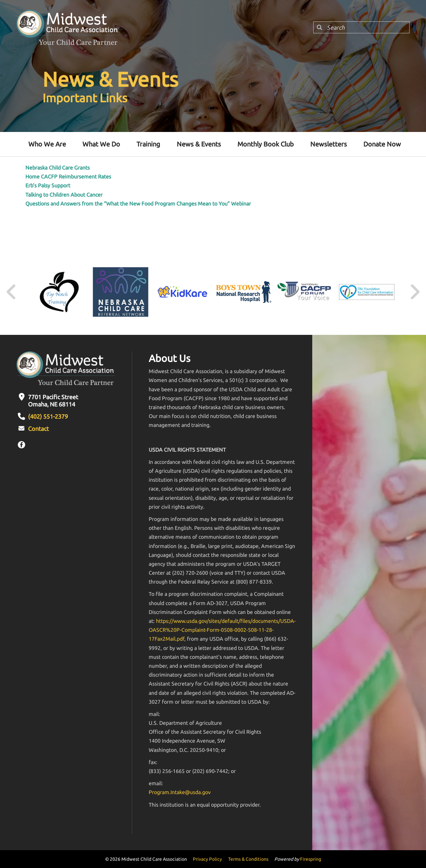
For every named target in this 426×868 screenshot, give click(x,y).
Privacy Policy (207, 859)
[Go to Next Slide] (415, 292)
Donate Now (382, 144)
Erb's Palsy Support (48, 185)
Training (148, 144)
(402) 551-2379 (48, 416)
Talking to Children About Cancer (64, 195)
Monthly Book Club (266, 144)
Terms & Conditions (248, 859)
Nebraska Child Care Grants (58, 168)
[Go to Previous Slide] (12, 292)
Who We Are (47, 144)
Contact (38, 429)
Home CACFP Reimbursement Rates (68, 177)
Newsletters (329, 144)
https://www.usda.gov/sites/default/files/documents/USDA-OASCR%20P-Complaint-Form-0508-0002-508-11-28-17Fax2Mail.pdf (222, 630)
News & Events (199, 144)
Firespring (311, 859)
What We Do (101, 144)
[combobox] (361, 27)
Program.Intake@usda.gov (180, 792)
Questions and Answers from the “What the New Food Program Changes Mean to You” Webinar (138, 204)
